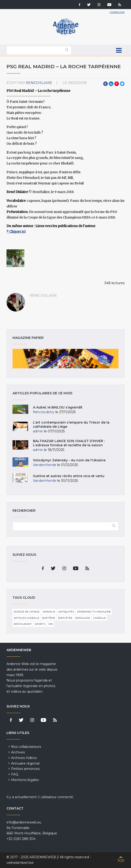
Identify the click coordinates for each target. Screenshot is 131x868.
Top (121, 861)
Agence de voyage (27, 612)
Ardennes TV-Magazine (94, 612)
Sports (40, 624)
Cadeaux (99, 618)
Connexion (117, 12)
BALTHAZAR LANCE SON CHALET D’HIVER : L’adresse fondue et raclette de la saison (69, 443)
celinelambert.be (20, 863)
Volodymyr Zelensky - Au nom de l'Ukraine (69, 460)
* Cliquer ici (16, 231)
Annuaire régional (25, 763)
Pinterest (117, 84)
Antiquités (66, 612)
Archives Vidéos (24, 758)
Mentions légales (25, 780)
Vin (51, 624)
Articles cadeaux (26, 618)
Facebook (105, 84)
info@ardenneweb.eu (24, 822)
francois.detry (44, 412)
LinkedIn (111, 84)
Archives (18, 752)
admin (38, 431)
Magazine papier (65, 359)
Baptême (49, 618)
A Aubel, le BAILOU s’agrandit (58, 407)
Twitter (122, 84)
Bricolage (83, 618)
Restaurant (23, 624)
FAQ (15, 774)
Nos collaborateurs (26, 747)
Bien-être (65, 618)
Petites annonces (25, 769)
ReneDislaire (39, 83)
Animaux (49, 612)
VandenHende (45, 465)
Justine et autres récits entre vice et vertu (69, 476)
